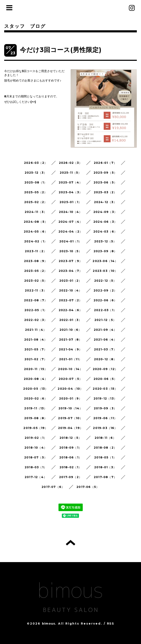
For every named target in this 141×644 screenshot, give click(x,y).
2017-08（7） (105, 477)
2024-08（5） (36, 222)
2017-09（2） (70, 477)
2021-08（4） (36, 340)
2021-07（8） (71, 340)
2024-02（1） (36, 241)
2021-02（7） (36, 359)
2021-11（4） (36, 330)
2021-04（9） (70, 349)
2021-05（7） (36, 349)
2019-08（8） (36, 418)
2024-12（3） (105, 202)
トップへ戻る (70, 543)
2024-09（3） (105, 212)
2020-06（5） (105, 379)
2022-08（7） (36, 300)
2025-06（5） (105, 182)
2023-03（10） (105, 271)
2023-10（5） (71, 251)
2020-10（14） (70, 369)
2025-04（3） (70, 192)
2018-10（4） (36, 448)
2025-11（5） (71, 173)
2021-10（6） (71, 330)
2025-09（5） (105, 173)
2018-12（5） (70, 438)
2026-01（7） (105, 163)
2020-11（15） (36, 369)
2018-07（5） (36, 457)
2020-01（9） (71, 398)
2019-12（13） (105, 398)
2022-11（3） (36, 290)
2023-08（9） (36, 261)
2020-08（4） (36, 379)
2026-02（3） (71, 163)
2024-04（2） (70, 232)
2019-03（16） (105, 428)
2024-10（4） (71, 212)
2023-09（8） (105, 251)
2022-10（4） (71, 290)
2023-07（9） (70, 261)
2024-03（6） (105, 232)
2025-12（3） (36, 173)
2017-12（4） (36, 477)
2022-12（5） (105, 281)
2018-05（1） (105, 457)
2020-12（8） (105, 359)
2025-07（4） (71, 182)
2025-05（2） (36, 192)
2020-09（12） (105, 369)
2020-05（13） (36, 389)
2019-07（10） (70, 418)
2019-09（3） (105, 408)
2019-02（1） (36, 438)
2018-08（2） (105, 448)
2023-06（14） (105, 261)
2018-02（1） (71, 467)
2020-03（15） (105, 389)
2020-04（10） (70, 389)
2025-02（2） (36, 202)
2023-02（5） (36, 281)
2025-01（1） (70, 202)
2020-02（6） (36, 398)
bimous (49, 624)
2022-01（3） (71, 320)
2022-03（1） (105, 310)
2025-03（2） (105, 192)
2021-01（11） (70, 359)
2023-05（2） (36, 271)
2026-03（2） (36, 163)
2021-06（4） (105, 340)
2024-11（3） (36, 212)
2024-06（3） (105, 222)
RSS (111, 624)
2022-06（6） (105, 300)
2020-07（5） (70, 379)
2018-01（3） (105, 467)
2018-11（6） (105, 438)
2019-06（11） (105, 418)
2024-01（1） (70, 241)
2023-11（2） (36, 251)
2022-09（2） (105, 290)
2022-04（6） (71, 310)
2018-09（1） (70, 448)
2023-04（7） (71, 271)
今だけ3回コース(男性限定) (61, 50)
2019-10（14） (70, 408)
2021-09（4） (105, 330)
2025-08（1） (36, 182)
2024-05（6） (36, 232)
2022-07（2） (71, 300)
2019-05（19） (36, 428)
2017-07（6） (53, 487)
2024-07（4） (71, 222)
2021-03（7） (105, 349)
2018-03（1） (36, 467)
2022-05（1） (36, 310)
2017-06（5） (88, 487)
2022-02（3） (36, 320)
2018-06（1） (70, 457)
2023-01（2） (71, 281)
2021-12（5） (105, 320)
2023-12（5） (105, 241)
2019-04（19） (70, 428)
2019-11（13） (36, 408)
